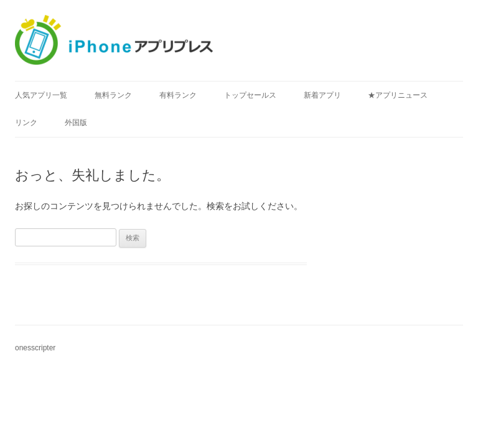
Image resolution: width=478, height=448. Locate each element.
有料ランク (178, 95)
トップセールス (250, 95)
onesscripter (35, 348)
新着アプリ (322, 95)
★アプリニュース (398, 95)
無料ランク (113, 95)
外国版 (76, 123)
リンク (26, 123)
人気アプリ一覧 (41, 95)
